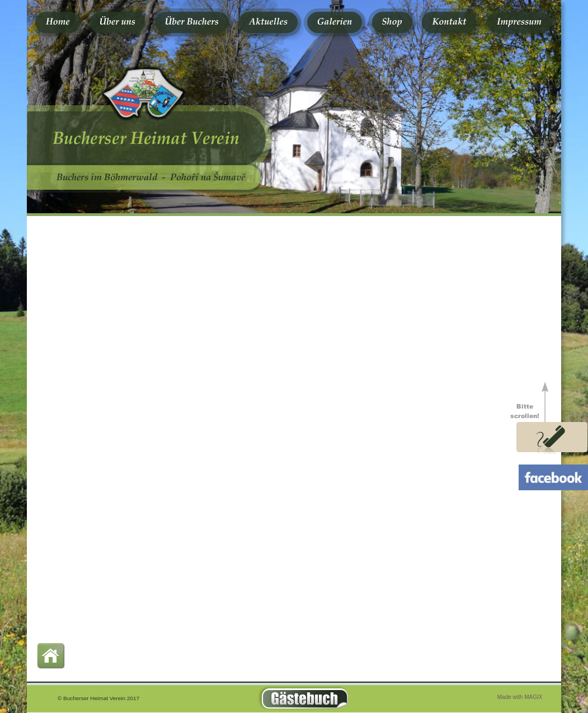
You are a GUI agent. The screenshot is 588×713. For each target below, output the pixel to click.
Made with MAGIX (520, 697)
